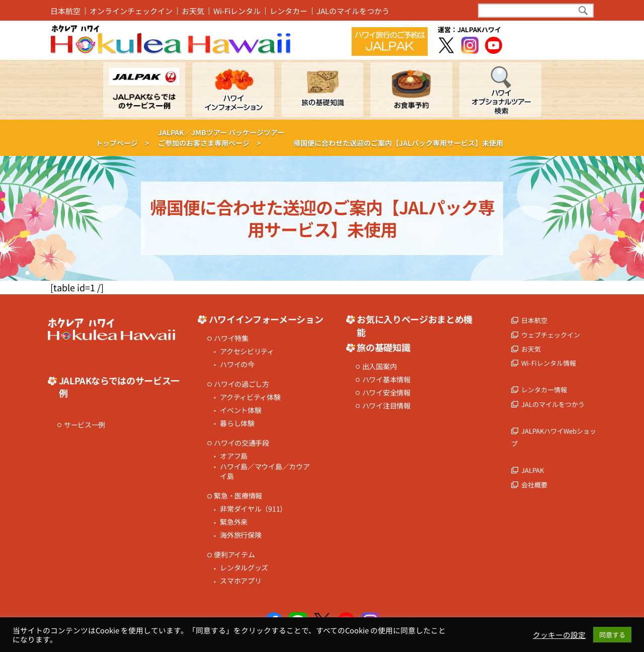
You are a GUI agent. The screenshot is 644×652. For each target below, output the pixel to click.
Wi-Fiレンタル (237, 11)
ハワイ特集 (231, 338)
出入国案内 (380, 366)
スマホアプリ (240, 581)
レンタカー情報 (544, 390)
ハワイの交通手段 (242, 443)
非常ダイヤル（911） (253, 509)
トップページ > (122, 143)
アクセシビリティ (247, 351)
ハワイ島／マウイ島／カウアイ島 (265, 472)
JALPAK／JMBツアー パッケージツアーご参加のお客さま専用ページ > (221, 138)
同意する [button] (612, 635)
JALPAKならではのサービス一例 (119, 387)
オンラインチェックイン (131, 11)
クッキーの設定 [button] (559, 635)
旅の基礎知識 (383, 347)
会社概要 (534, 485)
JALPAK (533, 470)
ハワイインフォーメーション (266, 319)
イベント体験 (240, 410)
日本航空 (65, 11)
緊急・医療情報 (238, 496)
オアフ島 (234, 456)
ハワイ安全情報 (386, 393)
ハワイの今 (237, 364)
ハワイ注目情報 (386, 406)
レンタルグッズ (244, 568)
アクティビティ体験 (250, 397)
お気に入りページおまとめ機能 (414, 325)
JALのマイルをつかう (353, 11)
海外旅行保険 (240, 535)
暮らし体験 (237, 423)
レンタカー (289, 11)
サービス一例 (85, 425)
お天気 (193, 11)
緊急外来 (234, 522)
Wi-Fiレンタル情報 (549, 363)
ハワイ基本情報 (386, 380)
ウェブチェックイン (551, 335)
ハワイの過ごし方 (242, 384)
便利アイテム (234, 555)
